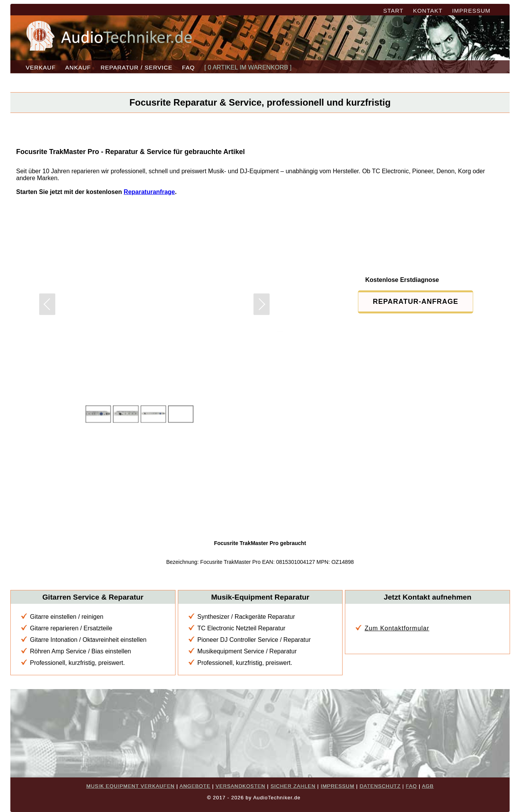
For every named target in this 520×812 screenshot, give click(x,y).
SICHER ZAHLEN (293, 786)
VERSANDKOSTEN (240, 786)
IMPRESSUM (471, 11)
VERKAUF (41, 67)
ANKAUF (78, 67)
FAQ (188, 67)
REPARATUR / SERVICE (137, 67)
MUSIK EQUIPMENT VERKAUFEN (131, 786)
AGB (428, 786)
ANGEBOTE (195, 786)
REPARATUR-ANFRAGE (416, 302)
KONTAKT (428, 11)
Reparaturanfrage (149, 192)
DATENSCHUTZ (380, 786)
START (393, 11)
